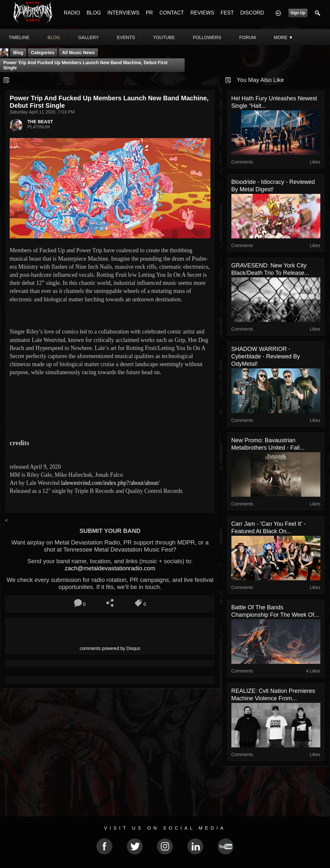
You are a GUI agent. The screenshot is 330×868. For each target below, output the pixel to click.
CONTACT (172, 13)
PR (149, 13)
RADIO (72, 13)
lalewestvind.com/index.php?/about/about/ (110, 483)
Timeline (19, 37)
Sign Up (298, 13)
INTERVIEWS (123, 13)
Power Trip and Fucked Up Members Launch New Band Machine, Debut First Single (85, 65)
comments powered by (110, 648)
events (126, 37)
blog (54, 37)
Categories (43, 53)
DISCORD (252, 13)
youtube (164, 37)
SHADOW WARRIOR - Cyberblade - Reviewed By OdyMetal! (266, 356)
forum (247, 37)
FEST (227, 13)
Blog (18, 53)
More (284, 37)
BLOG (94, 13)
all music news (78, 53)
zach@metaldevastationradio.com (110, 568)
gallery (88, 37)
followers (207, 37)
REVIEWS (202, 13)
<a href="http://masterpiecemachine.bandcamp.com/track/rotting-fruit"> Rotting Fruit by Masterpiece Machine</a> (110, 410)
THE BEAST (40, 122)
